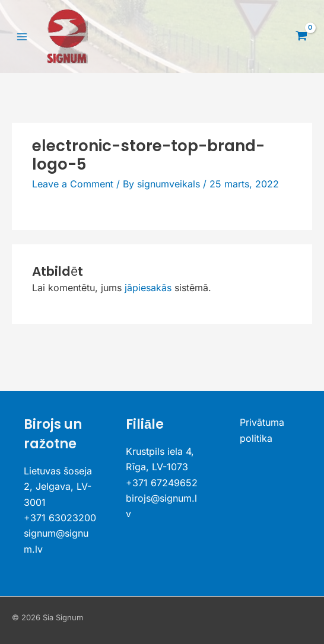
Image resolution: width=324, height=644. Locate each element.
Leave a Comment (73, 184)
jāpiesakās (148, 288)
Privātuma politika (262, 430)
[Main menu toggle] (22, 36)
